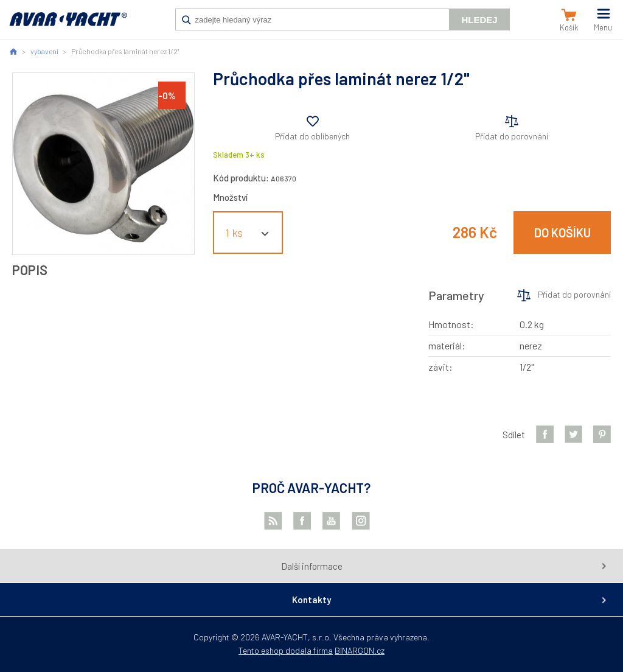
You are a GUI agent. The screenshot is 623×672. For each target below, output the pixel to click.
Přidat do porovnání (512, 136)
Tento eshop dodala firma (286, 650)
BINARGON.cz (360, 650)
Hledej (479, 20)
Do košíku (562, 233)
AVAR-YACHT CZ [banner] (68, 26)
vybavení (44, 51)
